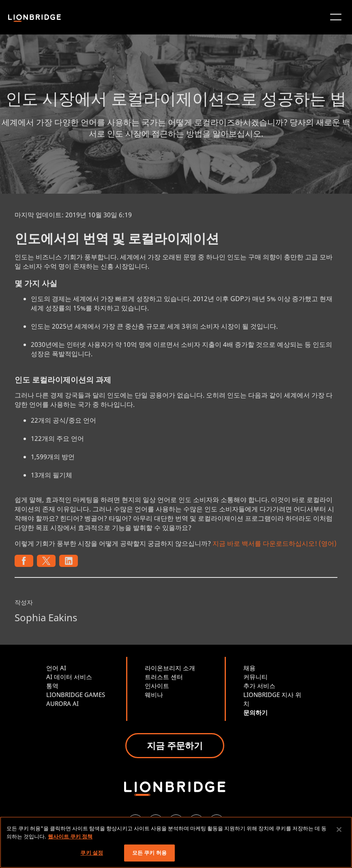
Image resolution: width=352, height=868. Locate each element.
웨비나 (154, 695)
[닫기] (339, 830)
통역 (52, 686)
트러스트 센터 (164, 677)
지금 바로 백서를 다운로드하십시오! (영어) (275, 543)
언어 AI (56, 668)
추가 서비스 (259, 686)
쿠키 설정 (92, 853)
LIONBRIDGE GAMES (76, 695)
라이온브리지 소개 (170, 668)
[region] (176, 842)
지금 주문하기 (175, 745)
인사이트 (157, 686)
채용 (249, 668)
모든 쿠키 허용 (149, 853)
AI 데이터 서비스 (69, 677)
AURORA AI (62, 703)
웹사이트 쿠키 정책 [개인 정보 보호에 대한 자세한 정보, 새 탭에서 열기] (70, 836)
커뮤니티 (255, 677)
